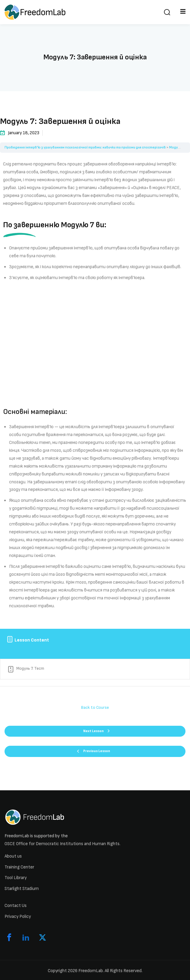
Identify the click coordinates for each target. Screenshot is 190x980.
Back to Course (95, 707)
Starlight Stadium (22, 889)
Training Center (19, 867)
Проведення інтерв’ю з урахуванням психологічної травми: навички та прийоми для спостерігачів (85, 147)
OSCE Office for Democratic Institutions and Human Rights (62, 844)
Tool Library (16, 878)
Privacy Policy (18, 917)
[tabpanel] (95, 390)
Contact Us (16, 906)
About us (13, 856)
